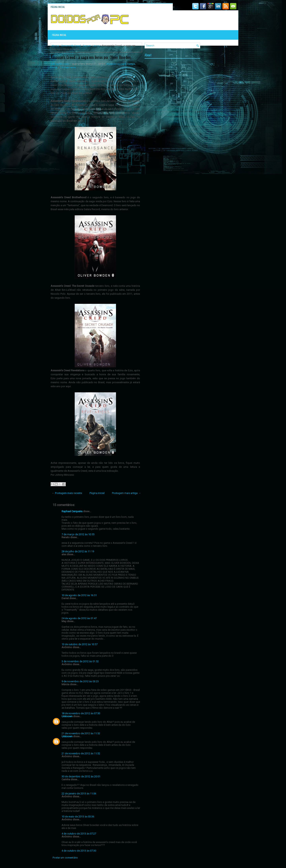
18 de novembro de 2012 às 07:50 (81, 713)
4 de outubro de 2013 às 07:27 (79, 834)
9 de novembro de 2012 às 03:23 (80, 681)
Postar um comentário (65, 858)
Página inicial (58, 7)
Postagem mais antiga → (126, 493)
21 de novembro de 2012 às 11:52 (81, 733)
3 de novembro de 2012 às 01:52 (80, 661)
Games (87, 46)
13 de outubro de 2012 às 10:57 (80, 644)
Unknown (67, 716)
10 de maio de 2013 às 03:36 (78, 817)
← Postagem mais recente (67, 493)
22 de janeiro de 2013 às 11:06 (79, 793)
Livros (96, 46)
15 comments (68, 67)
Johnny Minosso (60, 64)
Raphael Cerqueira (72, 511)
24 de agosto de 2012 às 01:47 (79, 618)
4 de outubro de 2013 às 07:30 (79, 851)
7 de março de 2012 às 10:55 (78, 534)
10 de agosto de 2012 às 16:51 (79, 595)
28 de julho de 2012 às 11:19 (78, 551)
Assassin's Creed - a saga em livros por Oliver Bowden (91, 57)
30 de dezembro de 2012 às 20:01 (81, 776)
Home (55, 46)
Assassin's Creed (71, 46)
